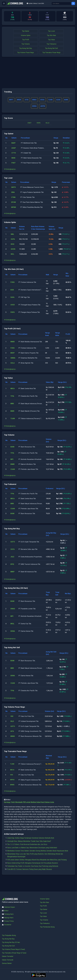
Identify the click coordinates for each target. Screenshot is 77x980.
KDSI (12, 245)
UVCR (13, 305)
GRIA (13, 193)
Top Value (51, 40)
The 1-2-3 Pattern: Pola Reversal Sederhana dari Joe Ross (27, 853)
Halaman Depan (9, 907)
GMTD (13, 188)
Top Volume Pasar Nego (26, 53)
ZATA (13, 550)
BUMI (12, 447)
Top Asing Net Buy (26, 48)
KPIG (12, 565)
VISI (12, 717)
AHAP (14, 149)
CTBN (13, 198)
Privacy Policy (9, 921)
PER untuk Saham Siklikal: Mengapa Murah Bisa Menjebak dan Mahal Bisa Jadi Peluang (37, 869)
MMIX (13, 342)
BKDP (13, 354)
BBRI (12, 404)
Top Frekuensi (51, 44)
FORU (13, 283)
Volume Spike (26, 35)
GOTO (13, 542)
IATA (12, 732)
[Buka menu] (4, 3)
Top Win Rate (51, 35)
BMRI (12, 412)
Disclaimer (8, 925)
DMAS (13, 609)
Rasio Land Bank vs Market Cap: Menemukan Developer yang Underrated (32, 857)
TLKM (13, 419)
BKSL (12, 624)
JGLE (12, 557)
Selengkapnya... (10, 170)
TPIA (12, 397)
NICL (12, 255)
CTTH (14, 154)
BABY (13, 144)
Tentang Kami (9, 914)
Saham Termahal (8, 956)
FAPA (38, 124)
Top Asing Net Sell (51, 48)
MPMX (14, 208)
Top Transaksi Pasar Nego (51, 53)
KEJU (48, 124)
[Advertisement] (38, 73)
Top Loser (51, 31)
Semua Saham (7, 963)
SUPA (13, 240)
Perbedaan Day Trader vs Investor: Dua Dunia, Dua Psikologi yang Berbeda (33, 875)
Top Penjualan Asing (9, 935)
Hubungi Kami (9, 918)
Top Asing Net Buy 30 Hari (11, 942)
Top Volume (26, 44)
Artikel (6, 911)
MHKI (13, 159)
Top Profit (26, 40)
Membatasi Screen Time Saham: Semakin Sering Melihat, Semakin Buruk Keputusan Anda (38, 860)
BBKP (12, 572)
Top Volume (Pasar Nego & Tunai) (13, 949)
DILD (12, 722)
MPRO (13, 788)
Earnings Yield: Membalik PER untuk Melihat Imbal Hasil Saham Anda (29, 811)
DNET (29, 124)
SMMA (13, 359)
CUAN (13, 470)
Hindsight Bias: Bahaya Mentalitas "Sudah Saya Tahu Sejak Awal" (29, 850)
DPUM (13, 203)
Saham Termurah (8, 960)
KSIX (12, 290)
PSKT (14, 164)
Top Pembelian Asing (47, 927)
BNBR (12, 465)
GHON (13, 250)
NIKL (12, 235)
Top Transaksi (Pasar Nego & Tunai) (14, 953)
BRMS (13, 737)
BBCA (13, 389)
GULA (13, 364)
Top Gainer (26, 31)
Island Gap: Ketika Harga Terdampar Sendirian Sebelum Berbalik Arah (31, 847)
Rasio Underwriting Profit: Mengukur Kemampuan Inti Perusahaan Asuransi (33, 872)
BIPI (12, 460)
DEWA (13, 632)
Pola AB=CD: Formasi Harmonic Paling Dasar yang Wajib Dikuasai (29, 878)
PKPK (13, 313)
